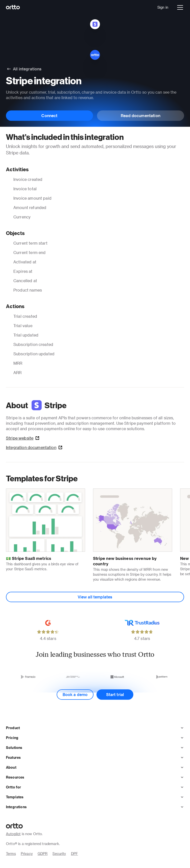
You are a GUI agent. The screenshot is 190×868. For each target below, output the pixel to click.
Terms (11, 854)
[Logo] (13, 7)
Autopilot (13, 834)
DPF (74, 854)
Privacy (27, 854)
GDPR (43, 854)
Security (59, 854)
